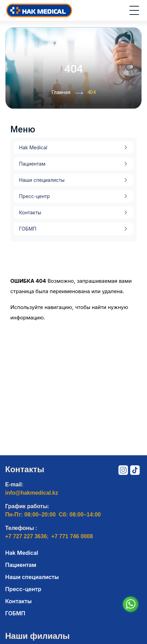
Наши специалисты (42, 180)
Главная (67, 93)
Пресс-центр (34, 196)
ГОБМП (28, 229)
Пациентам (32, 164)
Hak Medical (33, 147)
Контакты (30, 212)
